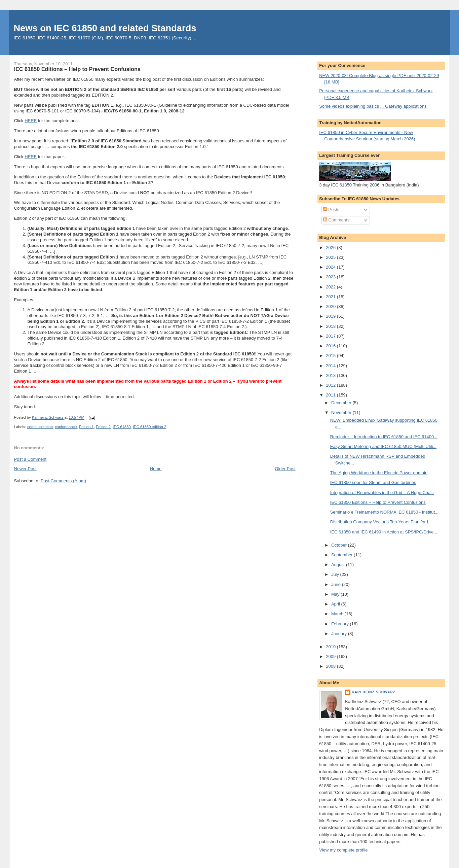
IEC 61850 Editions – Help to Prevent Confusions (378, 502)
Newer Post (25, 469)
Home (156, 469)
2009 (331, 656)
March (338, 614)
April (336, 604)
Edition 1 (86, 427)
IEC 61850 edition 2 (149, 427)
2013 (331, 375)
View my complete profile (343, 850)
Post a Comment (30, 459)
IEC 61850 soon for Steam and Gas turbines (373, 482)
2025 (331, 257)
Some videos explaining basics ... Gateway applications (373, 106)
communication (40, 427)
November (342, 412)
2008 (331, 666)
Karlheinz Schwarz (374, 692)
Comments (336, 220)
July (336, 574)
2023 (331, 277)
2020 (331, 306)
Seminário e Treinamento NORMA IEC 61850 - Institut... (384, 512)
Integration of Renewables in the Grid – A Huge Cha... (382, 493)
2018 (331, 326)
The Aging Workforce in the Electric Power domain (379, 473)
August (339, 565)
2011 (331, 395)
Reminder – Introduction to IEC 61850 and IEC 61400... (384, 437)
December (342, 403)
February (341, 624)
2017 (331, 336)
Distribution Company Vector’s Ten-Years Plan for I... (381, 522)
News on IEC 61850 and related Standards (105, 28)
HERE (31, 121)
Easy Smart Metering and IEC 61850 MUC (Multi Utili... (383, 446)
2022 (331, 287)
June (337, 584)
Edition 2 (103, 427)
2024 (331, 267)
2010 (331, 647)
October (340, 545)
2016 (331, 346)
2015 (331, 356)
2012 (331, 385)
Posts (331, 210)
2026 (331, 248)
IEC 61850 (122, 427)
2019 (331, 316)
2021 (331, 297)
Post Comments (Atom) (63, 481)
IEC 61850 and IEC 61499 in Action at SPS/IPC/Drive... (384, 532)
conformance (66, 427)
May (336, 594)
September (342, 555)
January (340, 634)
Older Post (285, 469)
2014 (331, 366)
